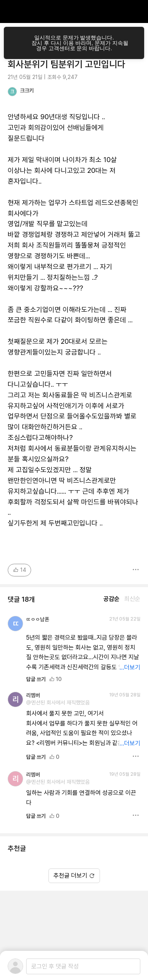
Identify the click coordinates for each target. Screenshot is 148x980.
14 (19, 570)
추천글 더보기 (74, 876)
